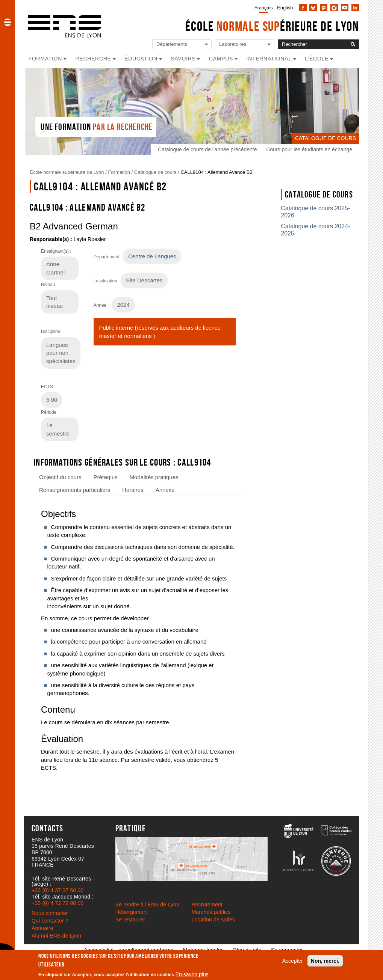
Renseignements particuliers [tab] (75, 490)
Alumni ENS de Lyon (56, 936)
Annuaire (42, 928)
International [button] (269, 59)
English (285, 8)
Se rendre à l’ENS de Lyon (147, 905)
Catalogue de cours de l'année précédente (207, 149)
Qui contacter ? (50, 921)
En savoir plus (192, 974)
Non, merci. (325, 961)
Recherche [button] (93, 59)
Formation (119, 172)
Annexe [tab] (165, 490)
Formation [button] (45, 59)
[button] (8, 22)
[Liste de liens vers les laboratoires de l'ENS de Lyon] (245, 44)
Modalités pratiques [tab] (154, 477)
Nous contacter (50, 913)
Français (264, 8)
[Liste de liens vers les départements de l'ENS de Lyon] (182, 44)
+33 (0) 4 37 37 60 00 (58, 890)
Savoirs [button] (183, 59)
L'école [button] (317, 59)
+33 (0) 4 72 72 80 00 (58, 903)
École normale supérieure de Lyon (67, 172)
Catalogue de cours (155, 172)
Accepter (293, 961)
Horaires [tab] (133, 490)
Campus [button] (221, 59)
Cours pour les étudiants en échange (309, 149)
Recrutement (207, 905)
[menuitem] (262, 8)
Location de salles (213, 920)
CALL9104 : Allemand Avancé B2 (216, 172)
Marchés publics (211, 912)
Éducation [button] (141, 59)
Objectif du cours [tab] (60, 477)
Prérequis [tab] (105, 477)
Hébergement (132, 912)
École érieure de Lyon (272, 26)
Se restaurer (130, 920)
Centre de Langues (152, 256)
